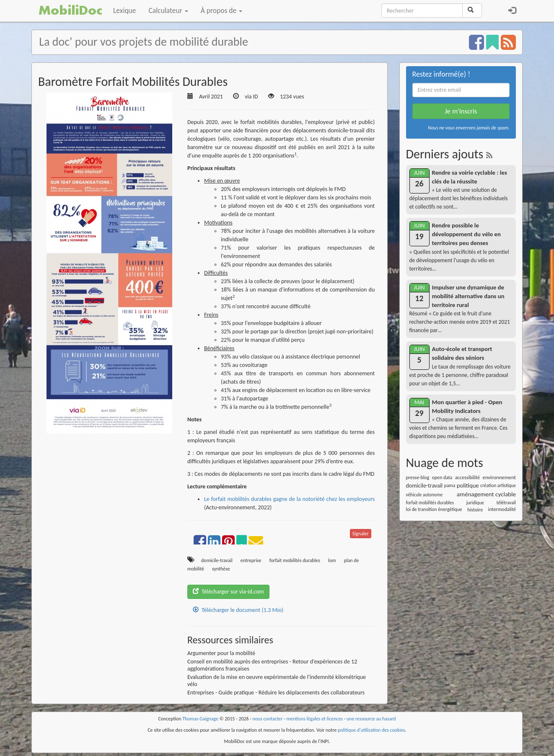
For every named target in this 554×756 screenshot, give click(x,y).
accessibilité (467, 477)
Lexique (125, 10)
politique (468, 485)
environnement (499, 477)
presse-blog (418, 477)
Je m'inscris (461, 111)
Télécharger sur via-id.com (228, 592)
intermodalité (502, 509)
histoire (475, 510)
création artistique (498, 485)
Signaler (361, 534)
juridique (475, 503)
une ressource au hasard (371, 719)
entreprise (251, 560)
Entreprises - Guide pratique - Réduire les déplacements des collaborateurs (276, 693)
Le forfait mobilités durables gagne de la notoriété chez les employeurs (289, 499)
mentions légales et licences (315, 719)
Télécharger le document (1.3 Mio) (238, 610)
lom (332, 560)
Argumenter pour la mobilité (221, 653)
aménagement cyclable (486, 494)
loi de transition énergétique (434, 509)
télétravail (506, 503)
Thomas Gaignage (200, 719)
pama (450, 485)
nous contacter (268, 719)
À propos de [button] (221, 10)
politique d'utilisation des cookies (371, 730)
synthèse (221, 569)
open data (442, 477)
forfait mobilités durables (295, 560)
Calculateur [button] (168, 10)
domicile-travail (217, 560)
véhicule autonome (425, 495)
